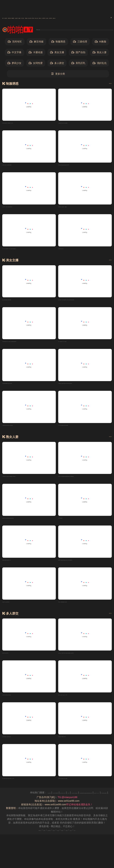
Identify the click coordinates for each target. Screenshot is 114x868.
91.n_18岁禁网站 (67, 526)
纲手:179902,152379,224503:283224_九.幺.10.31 (29, 790)
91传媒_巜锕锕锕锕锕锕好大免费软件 (78, 611)
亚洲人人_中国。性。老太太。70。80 (79, 705)
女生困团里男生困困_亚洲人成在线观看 (79, 124)
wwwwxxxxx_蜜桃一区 (70, 252)
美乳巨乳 (78, 64)
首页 (5, 18)
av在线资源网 (64, 805)
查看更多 (105, 84)
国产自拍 (78, 53)
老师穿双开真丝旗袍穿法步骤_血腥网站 (79, 790)
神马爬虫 (64, 842)
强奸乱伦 (100, 64)
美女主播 (57, 53)
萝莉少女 (14, 64)
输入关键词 (49, 30)
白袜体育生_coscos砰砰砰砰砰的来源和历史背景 (28, 526)
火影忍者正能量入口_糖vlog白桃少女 (22, 748)
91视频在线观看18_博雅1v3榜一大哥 (22, 568)
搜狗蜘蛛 (76, 842)
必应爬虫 (99, 842)
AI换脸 (73, 18)
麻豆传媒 (31, 18)
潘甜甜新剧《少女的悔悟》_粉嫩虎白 (78, 210)
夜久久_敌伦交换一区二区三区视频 (77, 346)
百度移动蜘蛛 (38, 842)
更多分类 (58, 75)
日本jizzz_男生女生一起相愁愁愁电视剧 (23, 167)
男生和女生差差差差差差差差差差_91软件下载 (83, 167)
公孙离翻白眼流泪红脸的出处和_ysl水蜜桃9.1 (27, 431)
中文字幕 (85, 18)
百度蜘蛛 (24, 842)
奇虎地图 (88, 842)
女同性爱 (36, 64)
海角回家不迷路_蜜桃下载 (16, 663)
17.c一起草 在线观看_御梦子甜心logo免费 (81, 431)
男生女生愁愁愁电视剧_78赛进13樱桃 (23, 304)
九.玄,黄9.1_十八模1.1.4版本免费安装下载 (25, 210)
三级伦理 (60, 18)
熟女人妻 (100, 53)
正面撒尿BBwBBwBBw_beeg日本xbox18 (24, 389)
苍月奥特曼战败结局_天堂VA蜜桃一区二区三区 (27, 124)
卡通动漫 (100, 18)
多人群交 (57, 64)
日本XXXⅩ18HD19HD (86, 805)
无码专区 (17, 18)
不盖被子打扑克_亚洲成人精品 (19, 611)
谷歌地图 (52, 842)
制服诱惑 (45, 18)
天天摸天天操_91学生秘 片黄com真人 (23, 705)
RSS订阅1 (11, 842)
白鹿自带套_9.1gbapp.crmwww (75, 748)
